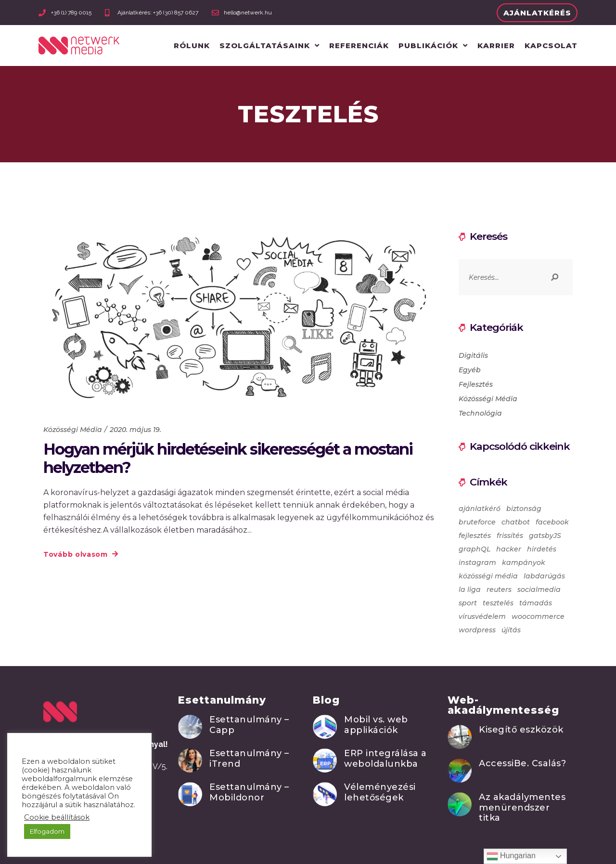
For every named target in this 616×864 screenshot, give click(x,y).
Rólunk (192, 46)
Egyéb (470, 370)
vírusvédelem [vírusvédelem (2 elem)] (482, 616)
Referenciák (359, 46)
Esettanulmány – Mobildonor (249, 792)
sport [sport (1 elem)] (468, 603)
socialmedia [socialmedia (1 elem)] (539, 589)
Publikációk (433, 46)
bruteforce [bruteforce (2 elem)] (477, 522)
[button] (537, 13)
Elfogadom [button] (47, 831)
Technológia (480, 413)
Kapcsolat (551, 46)
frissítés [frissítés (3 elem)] (510, 536)
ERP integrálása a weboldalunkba (385, 759)
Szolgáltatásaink (269, 46)
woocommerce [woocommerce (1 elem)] (538, 616)
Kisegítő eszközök (521, 730)
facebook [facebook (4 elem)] (552, 522)
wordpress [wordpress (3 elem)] (477, 630)
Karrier (496, 46)
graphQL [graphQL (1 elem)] (475, 549)
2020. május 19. (135, 430)
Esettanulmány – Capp (249, 725)
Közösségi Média (73, 430)
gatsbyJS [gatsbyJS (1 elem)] (545, 536)
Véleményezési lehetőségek (380, 792)
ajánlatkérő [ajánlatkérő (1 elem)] (480, 509)
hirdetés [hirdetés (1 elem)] (542, 549)
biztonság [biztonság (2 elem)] (524, 509)
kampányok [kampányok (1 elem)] (524, 563)
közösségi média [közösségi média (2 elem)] (488, 576)
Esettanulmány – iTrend (249, 759)
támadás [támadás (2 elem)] (536, 603)
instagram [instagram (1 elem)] (477, 563)
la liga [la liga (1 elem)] (470, 589)
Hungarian (511, 856)
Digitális (473, 355)
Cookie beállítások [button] (57, 817)
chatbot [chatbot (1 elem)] (516, 522)
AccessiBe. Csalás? (522, 763)
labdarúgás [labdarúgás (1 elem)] (544, 576)
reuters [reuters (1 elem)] (499, 589)
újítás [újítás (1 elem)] (511, 630)
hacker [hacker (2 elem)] (509, 549)
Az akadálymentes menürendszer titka (522, 807)
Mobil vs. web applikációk (376, 725)
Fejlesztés (476, 384)
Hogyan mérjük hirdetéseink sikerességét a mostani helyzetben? (228, 458)
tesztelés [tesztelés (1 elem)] (498, 603)
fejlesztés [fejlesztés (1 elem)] (475, 536)
